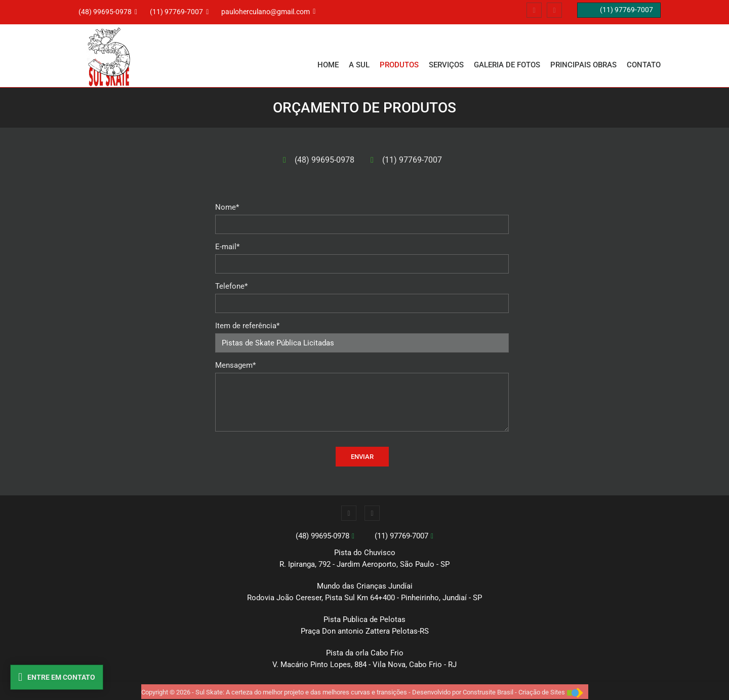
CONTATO (644, 65)
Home (328, 65)
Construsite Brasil (488, 692)
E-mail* (227, 247)
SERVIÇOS (446, 65)
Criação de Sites (542, 692)
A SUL (359, 65)
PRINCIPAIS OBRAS (583, 65)
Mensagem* (235, 365)
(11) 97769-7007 (412, 160)
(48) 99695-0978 (325, 160)
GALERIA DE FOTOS (507, 65)
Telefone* (231, 286)
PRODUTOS (399, 65)
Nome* (227, 207)
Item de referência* (247, 326)
